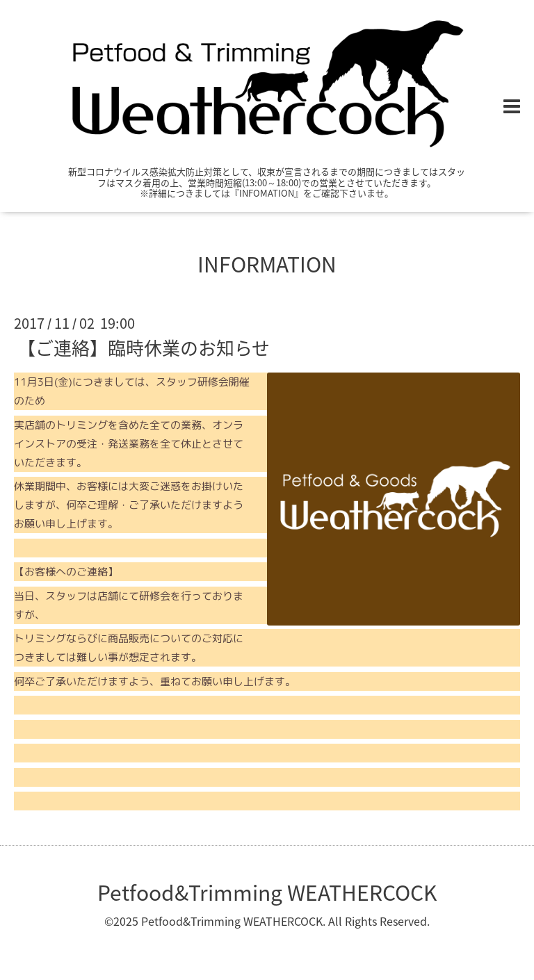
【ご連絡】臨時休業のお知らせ (144, 348)
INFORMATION (267, 264)
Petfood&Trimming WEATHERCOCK (267, 892)
